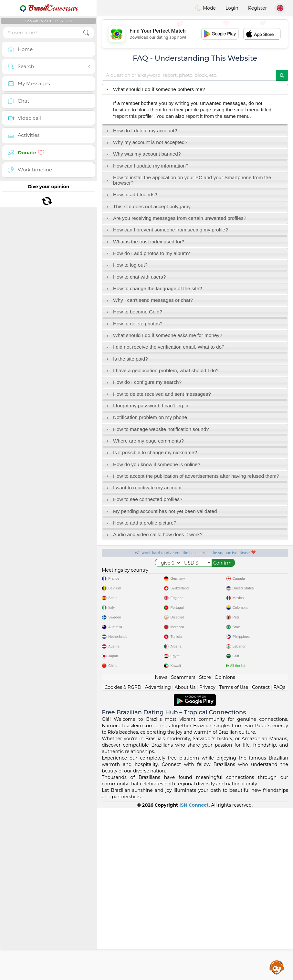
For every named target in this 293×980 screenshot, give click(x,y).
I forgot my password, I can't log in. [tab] (147, 406)
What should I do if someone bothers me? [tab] (155, 89)
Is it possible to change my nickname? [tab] (151, 452)
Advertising (158, 859)
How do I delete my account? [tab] (141, 131)
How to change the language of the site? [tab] (153, 288)
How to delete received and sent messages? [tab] (158, 394)
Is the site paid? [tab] (126, 359)
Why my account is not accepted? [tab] (146, 142)
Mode (205, 8)
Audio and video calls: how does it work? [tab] (154, 534)
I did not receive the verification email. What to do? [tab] (165, 347)
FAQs (280, 859)
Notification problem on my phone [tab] (146, 417)
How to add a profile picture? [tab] (141, 523)
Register (257, 8)
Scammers (183, 849)
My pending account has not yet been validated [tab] (161, 511)
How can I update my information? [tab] (147, 166)
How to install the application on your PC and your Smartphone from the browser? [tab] (188, 180)
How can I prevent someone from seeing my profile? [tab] (166, 230)
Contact (261, 859)
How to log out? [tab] (126, 265)
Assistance (277, 967)
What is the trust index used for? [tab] (145, 242)
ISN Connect (194, 977)
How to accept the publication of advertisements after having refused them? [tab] (192, 476)
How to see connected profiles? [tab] (144, 499)
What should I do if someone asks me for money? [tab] (163, 335)
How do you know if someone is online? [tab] (153, 464)
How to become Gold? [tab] (133, 312)
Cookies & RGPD (123, 859)
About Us (185, 859)
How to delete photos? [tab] (134, 324)
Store (205, 849)
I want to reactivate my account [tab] (143, 488)
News (161, 849)
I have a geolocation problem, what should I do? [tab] (162, 370)
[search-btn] (86, 33)
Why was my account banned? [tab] (143, 154)
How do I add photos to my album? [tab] (147, 253)
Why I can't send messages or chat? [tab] (149, 300)
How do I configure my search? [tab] (143, 382)
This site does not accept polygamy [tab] (148, 206)
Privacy (207, 859)
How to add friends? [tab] (131, 194)
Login (232, 8)
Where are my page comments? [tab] (144, 441)
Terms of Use (234, 859)
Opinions (225, 849)
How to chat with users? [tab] (135, 277)
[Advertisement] (195, 34)
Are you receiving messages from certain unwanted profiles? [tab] (176, 218)
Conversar (48, 8)
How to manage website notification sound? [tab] (157, 429)
